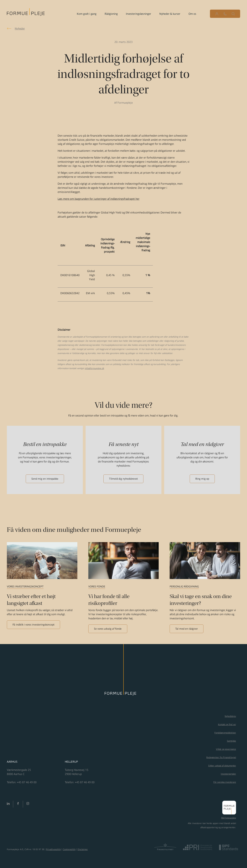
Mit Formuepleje (229, 818)
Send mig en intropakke (45, 479)
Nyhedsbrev (230, 716)
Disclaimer (83, 849)
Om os (192, 14)
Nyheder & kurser (170, 14)
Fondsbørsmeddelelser (225, 733)
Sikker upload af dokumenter (222, 766)
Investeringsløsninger (139, 14)
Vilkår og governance (226, 749)
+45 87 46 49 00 (27, 782)
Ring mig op (202, 479)
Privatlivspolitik (53, 849)
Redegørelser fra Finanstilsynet (221, 757)
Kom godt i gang (87, 14)
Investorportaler (228, 774)
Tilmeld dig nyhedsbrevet (123, 479)
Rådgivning (111, 14)
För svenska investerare (225, 782)
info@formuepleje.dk (94, 368)
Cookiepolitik (69, 849)
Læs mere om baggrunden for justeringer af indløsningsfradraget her (99, 199)
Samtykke (231, 741)
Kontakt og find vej (227, 724)
